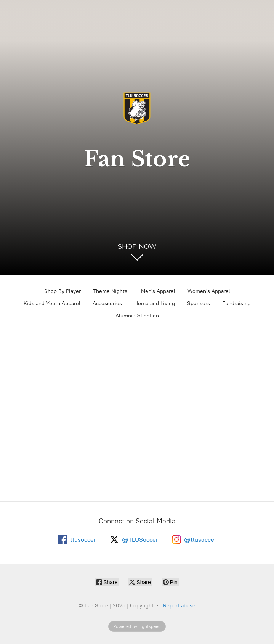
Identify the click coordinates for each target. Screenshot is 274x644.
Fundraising (236, 303)
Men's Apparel (158, 291)
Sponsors (199, 303)
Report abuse (179, 606)
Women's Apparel (209, 291)
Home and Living (155, 303)
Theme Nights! (111, 291)
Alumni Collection (137, 316)
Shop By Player (62, 291)
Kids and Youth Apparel (52, 303)
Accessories (107, 303)
